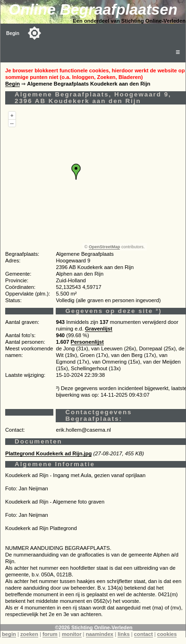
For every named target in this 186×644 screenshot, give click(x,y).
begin (9, 634)
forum (50, 634)
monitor (72, 634)
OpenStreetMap (105, 247)
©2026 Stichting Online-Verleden (93, 627)
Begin (13, 33)
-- (12, 123)
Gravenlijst (99, 329)
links (124, 634)
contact (144, 634)
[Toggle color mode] (34, 33)
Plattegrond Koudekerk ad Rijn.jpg (48, 453)
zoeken (29, 634)
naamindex (100, 634)
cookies (167, 634)
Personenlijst (87, 342)
